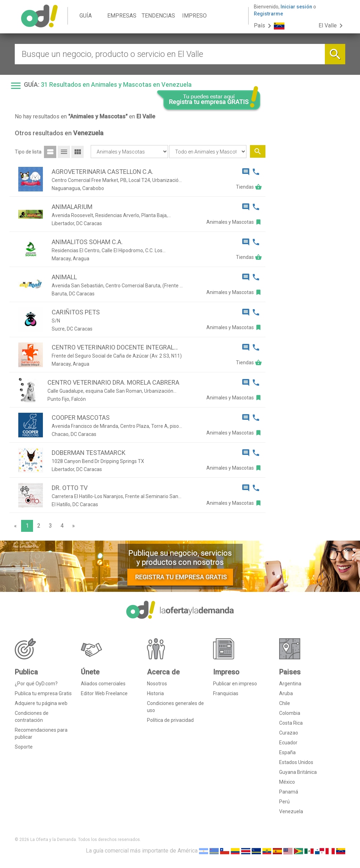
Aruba (286, 693)
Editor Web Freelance (104, 693)
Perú (284, 802)
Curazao (289, 733)
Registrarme (268, 14)
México (287, 782)
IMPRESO (194, 16)
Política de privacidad (170, 720)
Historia (155, 693)
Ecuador (288, 743)
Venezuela (291, 811)
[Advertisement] (308, 221)
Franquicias (226, 693)
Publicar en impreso (235, 684)
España (287, 752)
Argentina (290, 684)
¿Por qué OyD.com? (36, 684)
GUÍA (86, 16)
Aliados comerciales (103, 684)
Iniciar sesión (296, 7)
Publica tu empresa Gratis (43, 693)
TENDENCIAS (158, 16)
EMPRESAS (122, 16)
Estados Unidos (296, 762)
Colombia (290, 713)
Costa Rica (291, 723)
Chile (285, 703)
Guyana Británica (298, 772)
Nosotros (157, 684)
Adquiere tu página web (41, 703)
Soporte (24, 747)
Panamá (289, 792)
